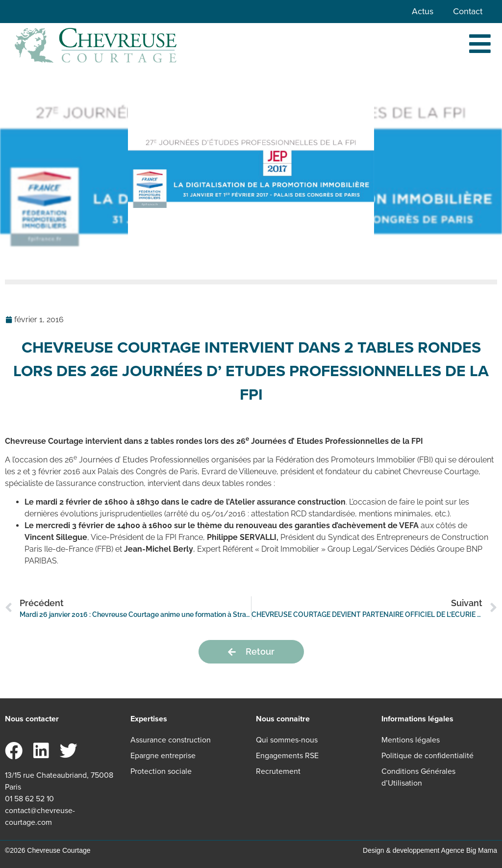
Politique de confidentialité (427, 755)
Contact (468, 11)
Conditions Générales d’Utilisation (418, 777)
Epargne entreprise (163, 755)
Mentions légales (411, 740)
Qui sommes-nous (287, 740)
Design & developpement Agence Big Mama (430, 850)
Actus (423, 11)
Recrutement (278, 771)
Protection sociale (161, 771)
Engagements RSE (287, 755)
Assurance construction (171, 740)
